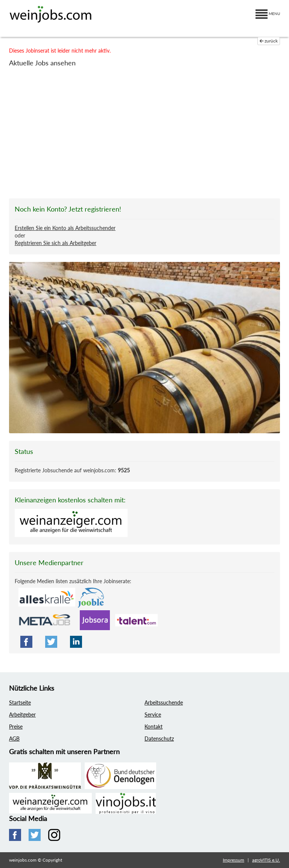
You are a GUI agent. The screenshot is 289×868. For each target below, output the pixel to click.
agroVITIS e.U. (266, 860)
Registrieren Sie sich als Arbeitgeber (56, 243)
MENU (268, 14)
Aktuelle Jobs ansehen (42, 63)
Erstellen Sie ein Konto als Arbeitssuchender (65, 228)
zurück (269, 41)
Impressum (233, 860)
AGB (14, 739)
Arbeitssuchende (164, 702)
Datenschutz (159, 739)
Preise (16, 727)
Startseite (20, 702)
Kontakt (154, 727)
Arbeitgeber (22, 715)
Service (153, 715)
